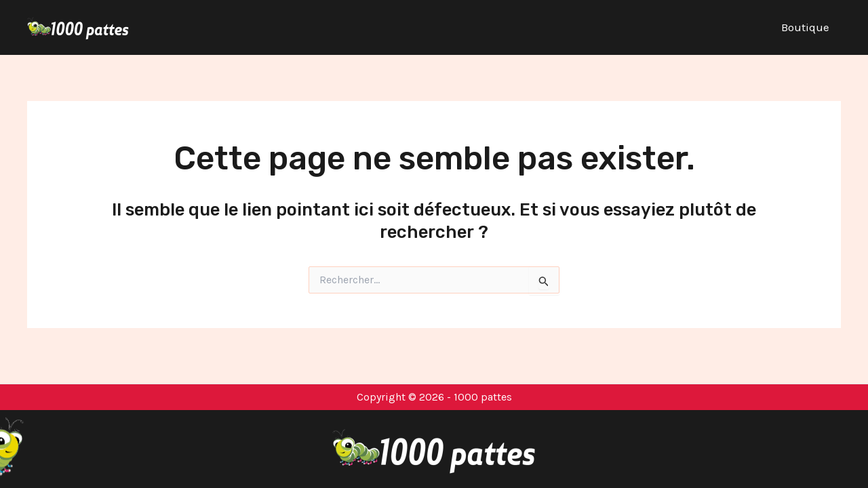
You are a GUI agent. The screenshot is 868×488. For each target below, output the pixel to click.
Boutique (805, 27)
